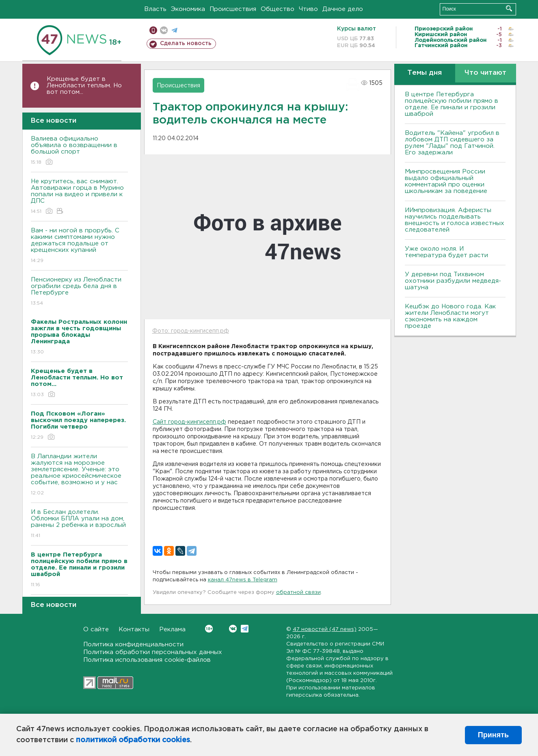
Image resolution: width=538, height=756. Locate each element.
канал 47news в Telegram (243, 580)
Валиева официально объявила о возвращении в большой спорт (79, 151)
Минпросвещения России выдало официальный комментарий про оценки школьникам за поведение (446, 181)
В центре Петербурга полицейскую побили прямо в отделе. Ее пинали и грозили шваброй (452, 104)
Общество (278, 9)
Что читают (485, 73)
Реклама (172, 629)
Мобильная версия (153, 30)
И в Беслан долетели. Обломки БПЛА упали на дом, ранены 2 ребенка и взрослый (79, 524)
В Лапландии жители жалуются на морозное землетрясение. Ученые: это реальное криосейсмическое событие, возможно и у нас (79, 475)
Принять (493, 735)
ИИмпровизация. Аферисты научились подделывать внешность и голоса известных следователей (455, 220)
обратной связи (298, 592)
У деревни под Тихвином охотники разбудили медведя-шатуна (453, 281)
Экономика (188, 9)
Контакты (134, 629)
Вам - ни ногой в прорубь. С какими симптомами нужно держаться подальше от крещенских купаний (79, 246)
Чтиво (308, 9)
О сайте (96, 629)
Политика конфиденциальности (133, 644)
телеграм (174, 30)
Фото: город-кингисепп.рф (191, 331)
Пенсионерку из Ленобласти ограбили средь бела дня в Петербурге (79, 292)
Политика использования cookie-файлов (147, 660)
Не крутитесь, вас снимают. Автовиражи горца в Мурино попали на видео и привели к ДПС (79, 197)
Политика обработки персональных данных (153, 652)
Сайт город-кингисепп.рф (189, 422)
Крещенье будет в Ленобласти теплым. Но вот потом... (84, 86)
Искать (509, 8)
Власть (155, 9)
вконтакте (164, 30)
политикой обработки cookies (133, 740)
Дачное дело (343, 9)
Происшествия (233, 9)
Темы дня (425, 73)
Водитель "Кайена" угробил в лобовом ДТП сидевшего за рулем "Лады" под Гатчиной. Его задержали (452, 143)
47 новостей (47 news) (325, 629)
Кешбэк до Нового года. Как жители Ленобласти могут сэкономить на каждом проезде (450, 316)
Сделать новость (186, 43)
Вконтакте (209, 629)
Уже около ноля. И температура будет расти (446, 252)
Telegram (245, 629)
